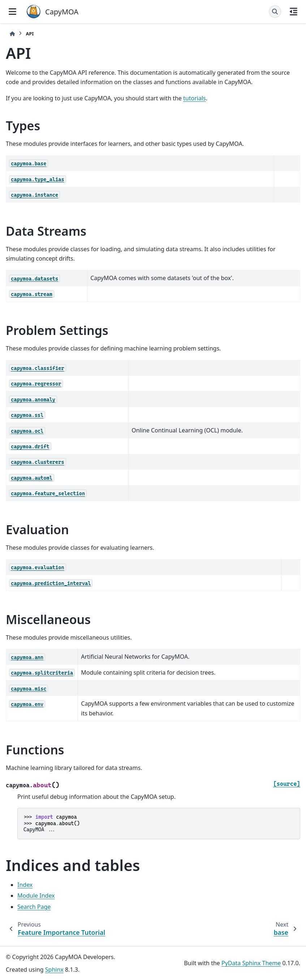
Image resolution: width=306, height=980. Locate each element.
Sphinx (54, 970)
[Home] (12, 34)
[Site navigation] (12, 12)
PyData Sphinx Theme (251, 963)
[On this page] (294, 12)
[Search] (275, 12)
